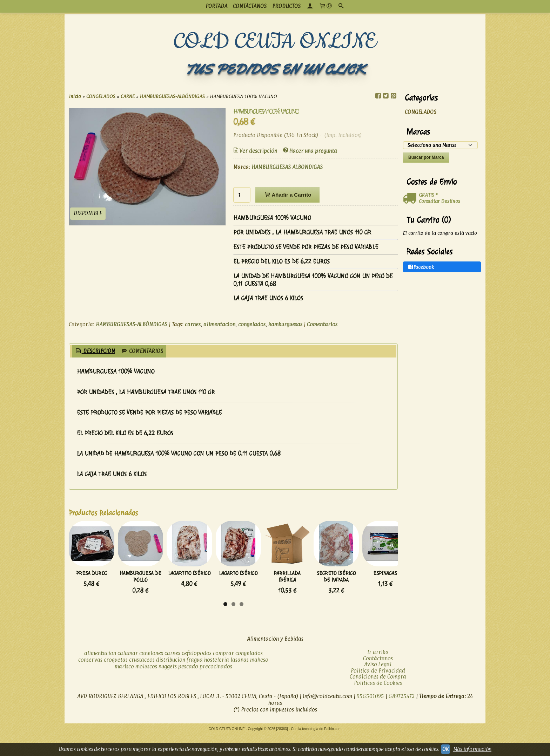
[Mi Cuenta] (310, 6)
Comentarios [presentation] (142, 351)
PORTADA (216, 6)
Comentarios (322, 324)
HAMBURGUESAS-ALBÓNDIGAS (132, 324)
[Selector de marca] (440, 145)
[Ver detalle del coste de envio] (411, 198)
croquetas (116, 682)
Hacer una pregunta (310, 151)
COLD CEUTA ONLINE (275, 42)
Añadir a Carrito (287, 195)
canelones (151, 675)
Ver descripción (255, 151)
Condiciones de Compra (378, 698)
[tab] (95, 351)
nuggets (168, 688)
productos (286, 6)
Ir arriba (378, 674)
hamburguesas (285, 324)
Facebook (421, 267)
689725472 (402, 718)
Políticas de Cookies (378, 704)
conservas (90, 682)
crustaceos (142, 682)
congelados (252, 324)
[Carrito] (325, 6)
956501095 (370, 718)
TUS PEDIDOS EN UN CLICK (275, 69)
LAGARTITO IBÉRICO (260, 601)
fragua (195, 682)
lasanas (240, 682)
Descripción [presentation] (95, 351)
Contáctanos (378, 680)
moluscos (146, 688)
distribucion (171, 682)
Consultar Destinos (440, 201)
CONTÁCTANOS (250, 6)
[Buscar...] (341, 6)
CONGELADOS (421, 112)
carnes (193, 324)
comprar (223, 675)
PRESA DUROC (106, 601)
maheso (259, 682)
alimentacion (219, 324)
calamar (128, 675)
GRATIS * (428, 195)
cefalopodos (197, 675)
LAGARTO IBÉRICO (337, 601)
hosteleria (217, 682)
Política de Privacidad (378, 692)
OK (445, 749)
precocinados (216, 688)
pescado (188, 688)
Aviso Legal (378, 686)
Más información (472, 749)
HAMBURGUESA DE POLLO (183, 601)
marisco (124, 688)
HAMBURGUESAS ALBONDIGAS (287, 167)
